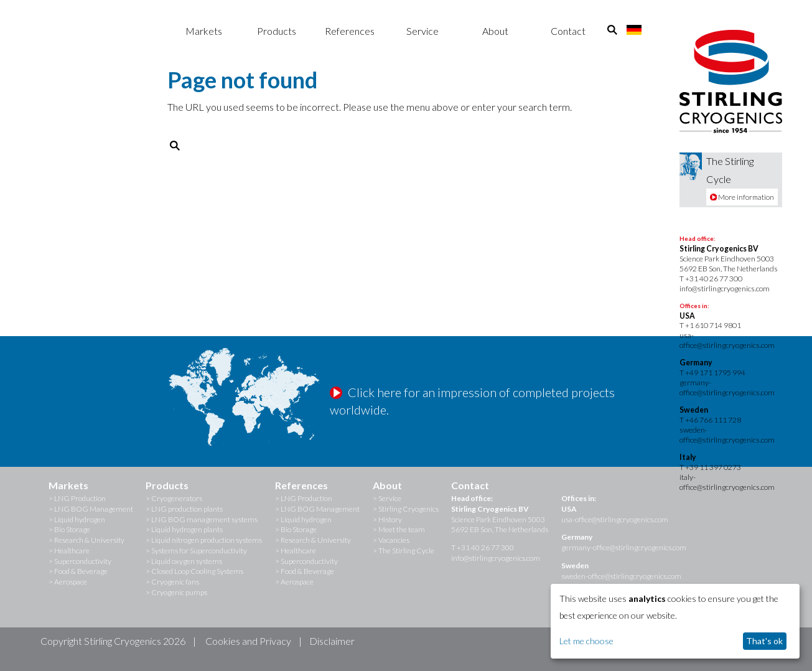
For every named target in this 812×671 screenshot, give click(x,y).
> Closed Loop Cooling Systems (194, 571)
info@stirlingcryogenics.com (725, 289)
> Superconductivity (80, 561)
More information (742, 197)
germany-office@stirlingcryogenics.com (727, 387)
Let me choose (586, 641)
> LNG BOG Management (91, 509)
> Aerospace (68, 582)
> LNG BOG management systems (202, 519)
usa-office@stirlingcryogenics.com (727, 340)
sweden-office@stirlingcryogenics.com (727, 435)
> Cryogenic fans (172, 582)
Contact (568, 31)
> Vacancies (391, 540)
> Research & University (86, 540)
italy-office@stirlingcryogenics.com (727, 482)
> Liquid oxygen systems (184, 561)
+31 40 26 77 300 (714, 279)
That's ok (764, 641)
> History (387, 519)
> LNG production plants (184, 509)
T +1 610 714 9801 (710, 325)
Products (277, 31)
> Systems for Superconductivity (196, 551)
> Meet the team (399, 529)
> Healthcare (69, 551)
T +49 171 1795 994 (712, 373)
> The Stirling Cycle (404, 551)
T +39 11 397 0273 (710, 467)
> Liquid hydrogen (77, 519)
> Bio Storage (69, 529)
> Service (387, 498)
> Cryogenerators (174, 498)
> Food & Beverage (78, 571)
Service (422, 31)
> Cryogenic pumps (176, 592)
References (350, 31)
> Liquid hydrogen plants (184, 529)
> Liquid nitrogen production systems (204, 540)
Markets (204, 31)
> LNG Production (77, 498)
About (495, 31)
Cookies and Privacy (248, 641)
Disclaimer (332, 641)
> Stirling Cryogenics (406, 509)
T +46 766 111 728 (710, 420)
